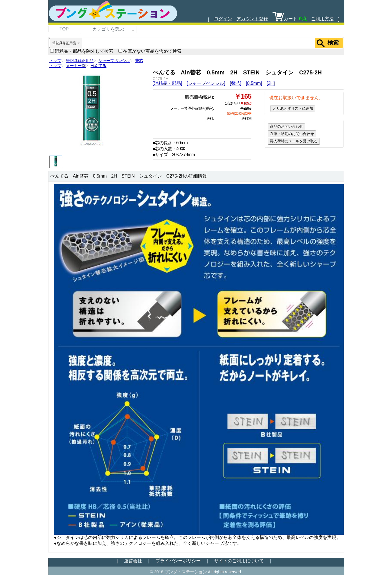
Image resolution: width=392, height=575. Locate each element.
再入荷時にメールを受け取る (294, 141)
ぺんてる (98, 66)
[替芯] (235, 83)
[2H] (271, 83)
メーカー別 (76, 66)
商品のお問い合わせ (286, 126)
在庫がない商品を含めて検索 (150, 51)
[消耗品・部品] (168, 83)
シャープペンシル (114, 61)
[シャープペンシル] (206, 83)
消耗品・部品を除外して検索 (82, 51)
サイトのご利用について (239, 561)
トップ (55, 61)
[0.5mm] (254, 83)
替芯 (139, 61)
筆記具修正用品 (80, 61)
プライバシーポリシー (178, 561)
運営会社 (133, 561)
